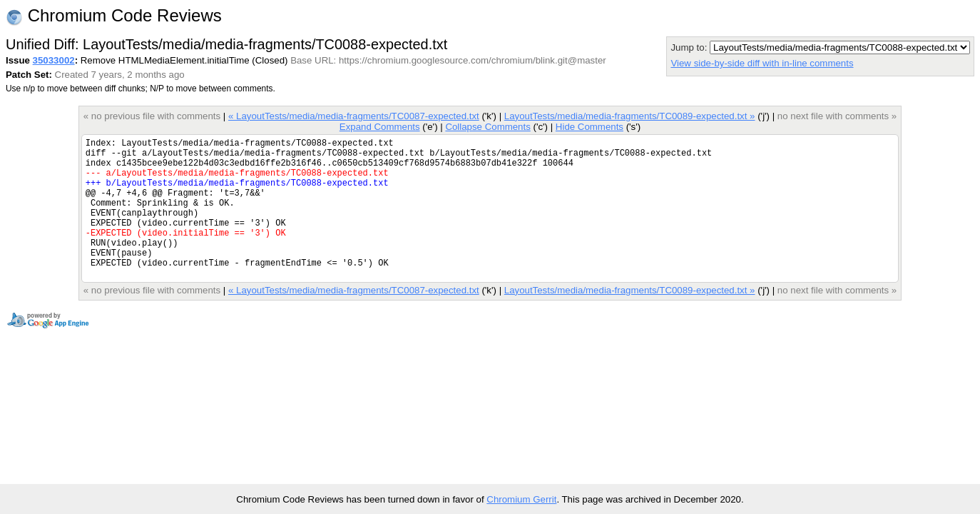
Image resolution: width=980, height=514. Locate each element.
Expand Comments (380, 127)
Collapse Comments (488, 127)
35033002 (54, 60)
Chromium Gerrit (521, 499)
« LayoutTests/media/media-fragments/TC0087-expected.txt (354, 116)
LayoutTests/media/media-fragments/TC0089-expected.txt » (630, 116)
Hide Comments (589, 127)
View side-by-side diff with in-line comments (762, 63)
